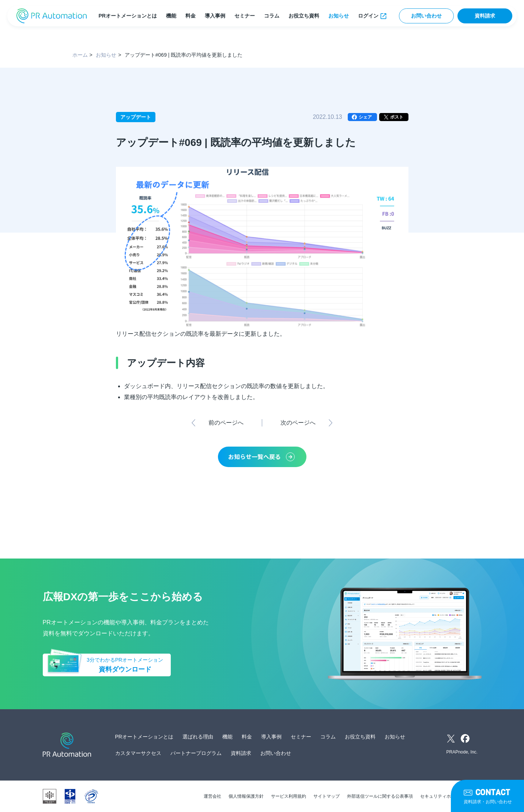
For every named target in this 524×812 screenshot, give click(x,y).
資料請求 (485, 16)
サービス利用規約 (289, 796)
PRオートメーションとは (127, 16)
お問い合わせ (426, 16)
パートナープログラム (196, 753)
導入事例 (215, 16)
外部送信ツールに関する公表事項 (380, 796)
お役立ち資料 (304, 16)
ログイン (368, 16)
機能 (171, 16)
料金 (191, 16)
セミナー (245, 16)
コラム (272, 16)
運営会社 (212, 796)
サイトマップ (327, 796)
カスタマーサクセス (138, 753)
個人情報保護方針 (246, 796)
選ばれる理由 (198, 737)
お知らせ (339, 16)
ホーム (80, 55)
